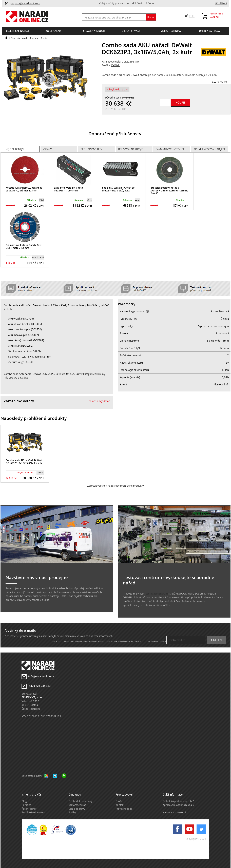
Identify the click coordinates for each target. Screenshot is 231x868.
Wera (89, 200)
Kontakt (120, 805)
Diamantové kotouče (170, 149)
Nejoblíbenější (15, 149)
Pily (6, 378)
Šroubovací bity (91, 149)
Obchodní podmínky (80, 801)
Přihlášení (221, 3)
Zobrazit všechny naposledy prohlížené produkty (115, 486)
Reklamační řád (77, 805)
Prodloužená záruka (33, 812)
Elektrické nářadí (19, 38)
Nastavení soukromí (174, 812)
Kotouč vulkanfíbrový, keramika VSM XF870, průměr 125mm (24, 189)
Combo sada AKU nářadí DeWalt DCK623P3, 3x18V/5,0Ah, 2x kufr (24, 462)
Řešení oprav (29, 809)
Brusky (44, 38)
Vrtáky (47, 149)
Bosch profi (38, 257)
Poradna (26, 805)
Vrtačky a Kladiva (19, 378)
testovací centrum (157, 594)
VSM (41, 200)
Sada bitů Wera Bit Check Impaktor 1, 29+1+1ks (68, 189)
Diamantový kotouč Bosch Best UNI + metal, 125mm (24, 246)
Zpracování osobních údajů (178, 805)
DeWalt (115, 65)
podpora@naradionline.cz (25, 3)
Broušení (34, 38)
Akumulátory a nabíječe (209, 149)
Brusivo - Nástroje (130, 149)
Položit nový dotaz (99, 401)
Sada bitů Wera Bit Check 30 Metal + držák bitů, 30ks (118, 189)
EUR (192, 16)
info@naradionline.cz (41, 677)
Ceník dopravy (77, 809)
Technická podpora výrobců (178, 801)
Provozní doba (124, 809)
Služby (72, 812)
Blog (24, 801)
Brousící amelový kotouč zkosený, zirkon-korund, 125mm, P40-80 (169, 191)
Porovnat (222, 82)
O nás (119, 801)
